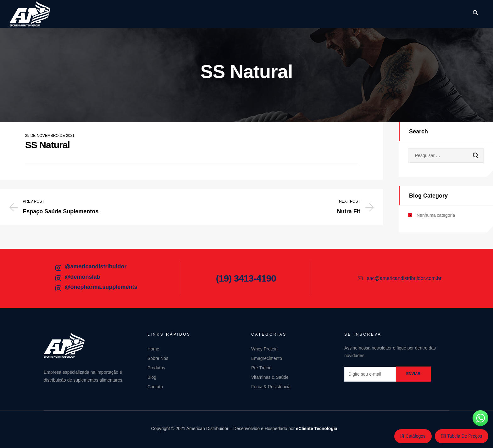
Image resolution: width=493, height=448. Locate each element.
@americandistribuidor (96, 266)
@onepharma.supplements (101, 287)
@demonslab (83, 277)
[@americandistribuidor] (58, 268)
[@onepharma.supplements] (58, 288)
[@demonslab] (58, 278)
